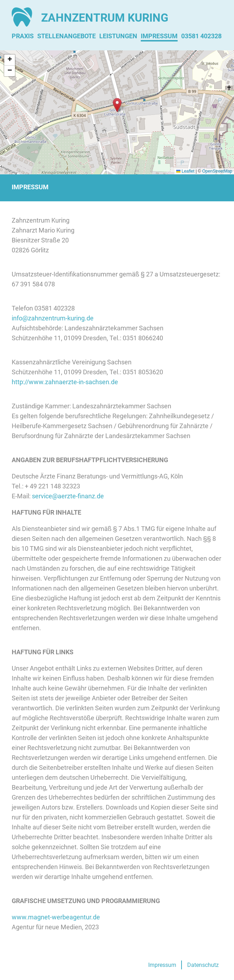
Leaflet (185, 171)
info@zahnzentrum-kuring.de (53, 318)
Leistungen (118, 36)
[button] (117, 105)
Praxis (23, 36)
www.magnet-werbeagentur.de (56, 917)
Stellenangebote (66, 36)
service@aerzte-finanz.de (68, 496)
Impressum (159, 36)
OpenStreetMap (217, 171)
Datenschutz (203, 965)
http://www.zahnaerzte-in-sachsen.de (65, 382)
